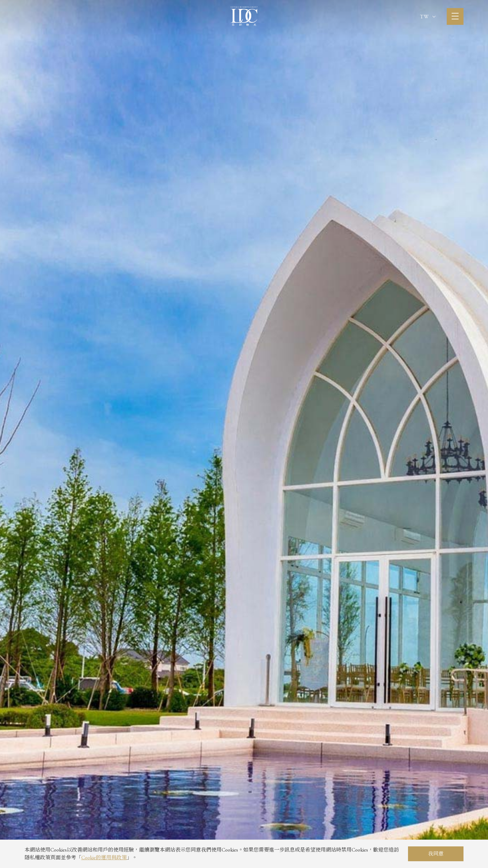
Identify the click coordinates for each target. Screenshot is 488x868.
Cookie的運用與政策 (104, 858)
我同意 (436, 854)
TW (428, 17)
